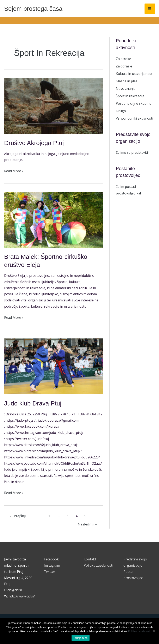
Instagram (52, 565)
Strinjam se (81, 638)
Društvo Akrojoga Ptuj (34, 143)
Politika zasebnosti (98, 565)
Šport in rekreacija (130, 96)
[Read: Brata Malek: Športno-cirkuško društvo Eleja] (54, 219)
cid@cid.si (15, 590)
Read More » (14, 171)
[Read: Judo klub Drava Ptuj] (54, 366)
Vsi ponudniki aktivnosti (134, 118)
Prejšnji (18, 516)
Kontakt (90, 559)
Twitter (50, 572)
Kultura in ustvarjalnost (134, 74)
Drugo (121, 111)
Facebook (51, 559)
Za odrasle (124, 66)
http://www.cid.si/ (22, 596)
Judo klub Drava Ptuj (33, 403)
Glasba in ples (127, 81)
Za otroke (123, 59)
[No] (154, 631)
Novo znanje (126, 89)
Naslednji (88, 524)
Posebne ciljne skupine (134, 103)
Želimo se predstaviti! (132, 152)
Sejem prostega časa (33, 9)
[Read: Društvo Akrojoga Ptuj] (54, 106)
